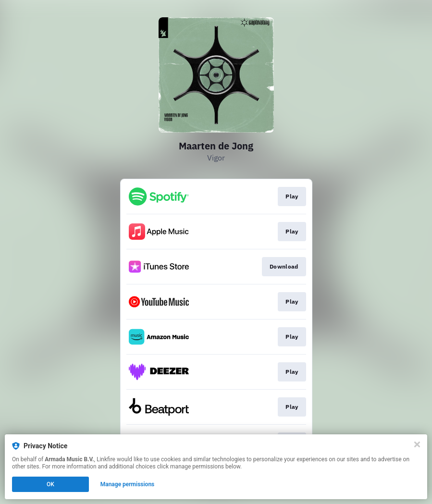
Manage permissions (128, 484)
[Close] (417, 444)
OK (50, 484)
